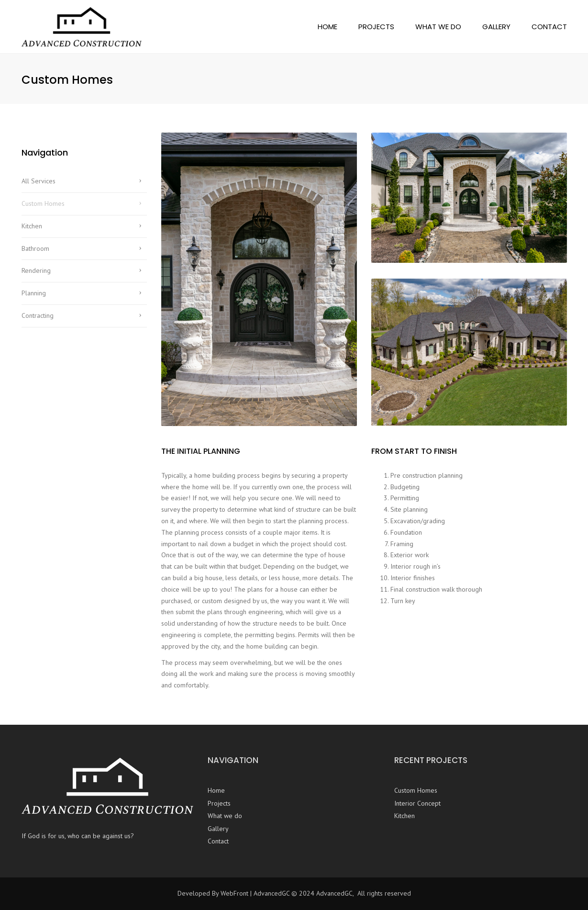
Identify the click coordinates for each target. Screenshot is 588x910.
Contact (549, 27)
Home (327, 27)
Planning (34, 293)
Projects (376, 27)
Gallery (496, 27)
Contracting (38, 315)
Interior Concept (417, 803)
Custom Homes (43, 203)
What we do (438, 27)
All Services (39, 181)
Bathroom (35, 248)
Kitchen (32, 226)
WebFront (234, 893)
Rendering (36, 270)
